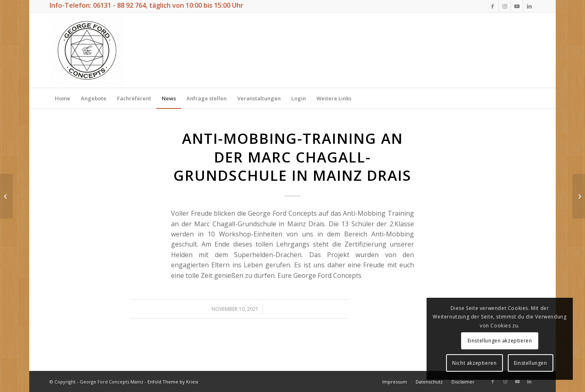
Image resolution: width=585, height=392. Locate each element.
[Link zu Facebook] (493, 6)
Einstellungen (531, 363)
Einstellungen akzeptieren (500, 341)
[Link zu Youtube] (517, 6)
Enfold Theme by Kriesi (173, 382)
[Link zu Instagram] (505, 6)
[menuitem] (63, 98)
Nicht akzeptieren (474, 363)
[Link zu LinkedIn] (529, 6)
